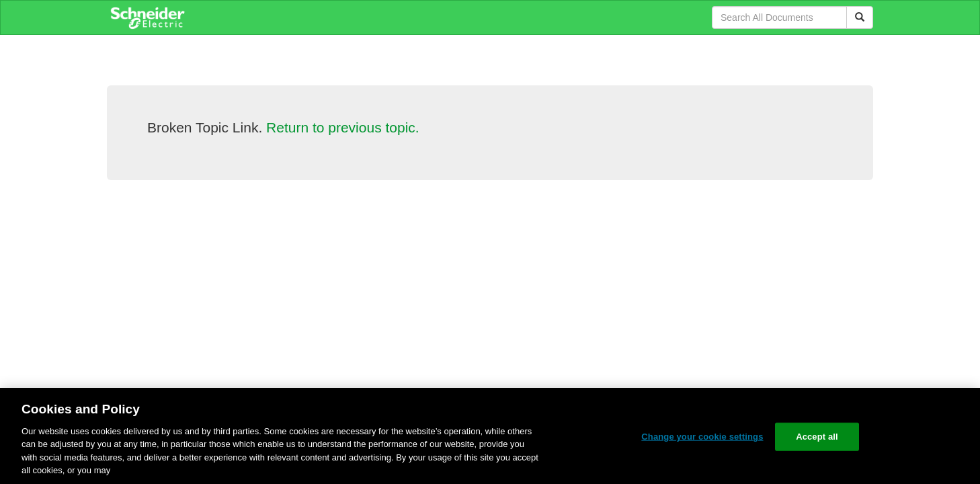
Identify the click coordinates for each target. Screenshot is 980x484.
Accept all (817, 437)
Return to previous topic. (343, 127)
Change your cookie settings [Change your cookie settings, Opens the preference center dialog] (702, 437)
